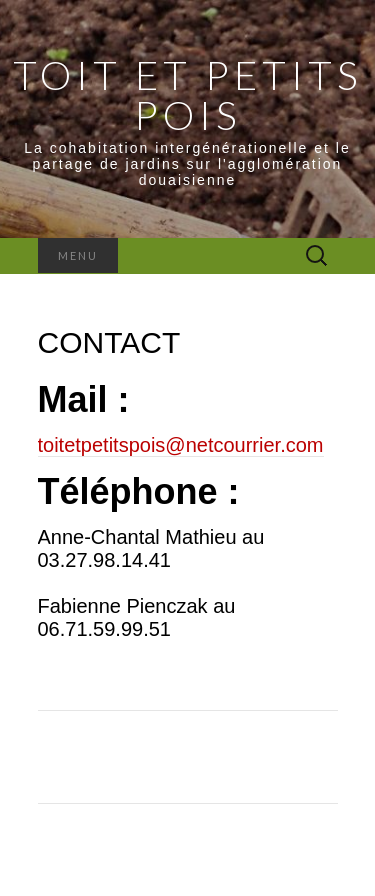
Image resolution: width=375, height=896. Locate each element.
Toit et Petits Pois (188, 95)
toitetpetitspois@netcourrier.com (181, 445)
